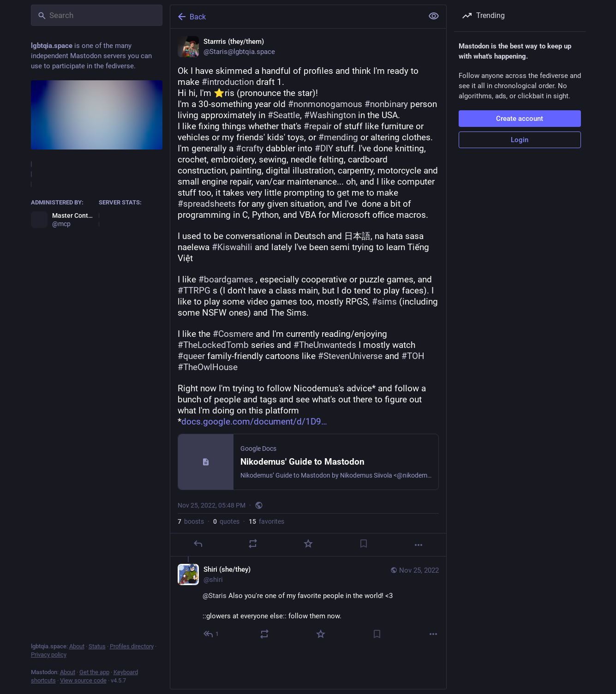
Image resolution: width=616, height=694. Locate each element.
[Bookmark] (363, 544)
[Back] (296, 17)
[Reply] (197, 544)
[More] (419, 545)
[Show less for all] (434, 16)
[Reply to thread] (212, 634)
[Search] (97, 15)
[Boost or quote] (253, 544)
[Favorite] (308, 544)
